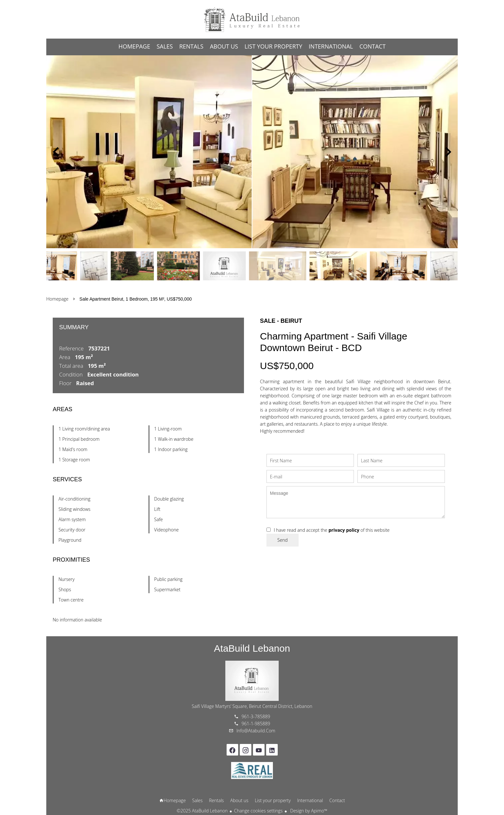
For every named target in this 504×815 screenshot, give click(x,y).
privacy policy (344, 530)
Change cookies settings (258, 811)
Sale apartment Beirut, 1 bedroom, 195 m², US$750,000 (135, 299)
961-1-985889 (256, 724)
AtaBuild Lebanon (252, 648)
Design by (308, 811)
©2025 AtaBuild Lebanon (202, 811)
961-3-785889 (256, 716)
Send (283, 540)
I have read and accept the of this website (332, 530)
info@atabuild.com (256, 731)
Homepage (252, 19)
